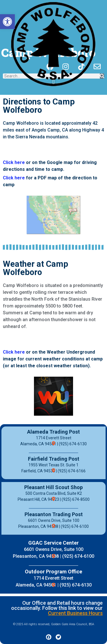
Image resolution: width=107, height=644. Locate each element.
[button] (7, 22)
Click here (14, 162)
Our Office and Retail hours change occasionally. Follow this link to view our (57, 608)
